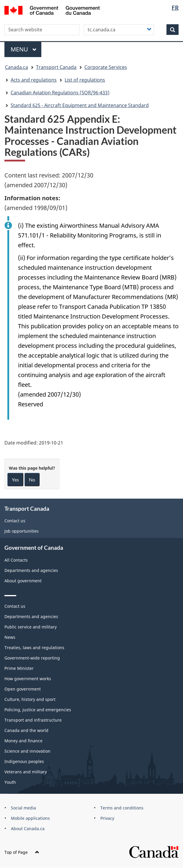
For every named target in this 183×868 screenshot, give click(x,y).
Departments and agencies (31, 570)
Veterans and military (26, 772)
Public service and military (31, 627)
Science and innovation (27, 751)
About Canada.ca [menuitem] (28, 829)
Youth (10, 782)
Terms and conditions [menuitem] (122, 808)
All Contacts (16, 560)
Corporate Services (106, 67)
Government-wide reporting (32, 658)
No (32, 480)
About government (23, 581)
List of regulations (85, 80)
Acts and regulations (34, 80)
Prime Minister (19, 668)
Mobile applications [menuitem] (30, 818)
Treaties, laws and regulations (34, 648)
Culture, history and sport (30, 699)
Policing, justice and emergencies (38, 710)
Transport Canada (56, 67)
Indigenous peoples (24, 761)
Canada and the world (26, 730)
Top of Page (22, 852)
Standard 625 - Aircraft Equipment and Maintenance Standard (80, 105)
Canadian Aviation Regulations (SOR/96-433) (60, 93)
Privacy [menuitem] (107, 818)
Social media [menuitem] (23, 808)
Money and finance (23, 741)
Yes (15, 480)
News (10, 637)
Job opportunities (22, 531)
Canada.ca (17, 67)
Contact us (15, 521)
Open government (23, 689)
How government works (28, 679)
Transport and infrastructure (33, 720)
